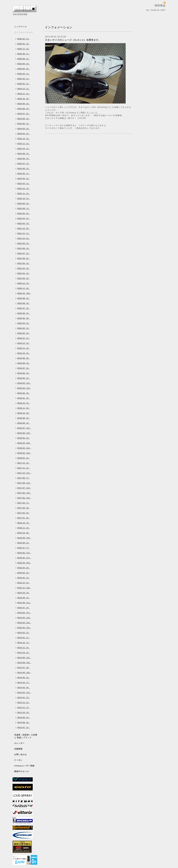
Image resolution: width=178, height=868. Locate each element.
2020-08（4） (24, 303)
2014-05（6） (24, 678)
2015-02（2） (24, 633)
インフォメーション (24, 32)
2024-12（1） (24, 89)
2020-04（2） (24, 323)
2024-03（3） (24, 129)
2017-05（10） (24, 498)
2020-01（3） (24, 338)
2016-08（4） (24, 543)
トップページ (20, 27)
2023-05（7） (24, 174)
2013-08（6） (24, 722)
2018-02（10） (24, 453)
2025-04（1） (24, 74)
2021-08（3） (24, 248)
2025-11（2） (24, 49)
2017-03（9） (24, 508)
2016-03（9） (24, 568)
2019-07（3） (24, 368)
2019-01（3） (24, 398)
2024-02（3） (24, 134)
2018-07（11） (24, 428)
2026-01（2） (24, 44)
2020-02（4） (24, 333)
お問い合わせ (20, 755)
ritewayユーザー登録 (24, 766)
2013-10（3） (24, 712)
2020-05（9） (24, 318)
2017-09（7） (24, 478)
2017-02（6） (24, 513)
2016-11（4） (24, 528)
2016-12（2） (24, 523)
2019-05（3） (24, 378)
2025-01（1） (24, 84)
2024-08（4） (24, 109)
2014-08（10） (24, 663)
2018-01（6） (24, 458)
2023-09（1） (24, 154)
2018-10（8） (24, 413)
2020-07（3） (24, 308)
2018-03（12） (24, 448)
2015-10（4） (24, 593)
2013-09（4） (24, 717)
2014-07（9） (24, 668)
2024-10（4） (24, 99)
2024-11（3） (24, 94)
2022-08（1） (24, 208)
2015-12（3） (24, 583)
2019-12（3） (24, 343)
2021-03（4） (24, 273)
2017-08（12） (24, 483)
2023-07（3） (24, 164)
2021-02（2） (24, 278)
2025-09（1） (24, 54)
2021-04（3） (24, 268)
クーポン (18, 760)
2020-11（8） (24, 288)
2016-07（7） (24, 548)
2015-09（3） (24, 598)
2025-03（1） (24, 79)
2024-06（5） (24, 119)
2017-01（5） (24, 518)
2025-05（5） (24, 69)
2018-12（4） (24, 403)
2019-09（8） (24, 358)
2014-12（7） (24, 643)
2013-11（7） (24, 708)
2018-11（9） (24, 408)
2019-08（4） (24, 363)
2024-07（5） (24, 114)
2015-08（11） (24, 603)
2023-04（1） (24, 179)
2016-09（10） (24, 538)
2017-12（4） (24, 463)
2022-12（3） (24, 189)
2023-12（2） (24, 139)
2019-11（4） (24, 348)
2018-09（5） (24, 418)
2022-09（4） (24, 203)
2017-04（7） (24, 503)
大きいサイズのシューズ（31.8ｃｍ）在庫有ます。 (73, 40)
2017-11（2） (24, 468)
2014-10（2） (24, 653)
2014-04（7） (24, 683)
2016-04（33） (24, 563)
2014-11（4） (24, 648)
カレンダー (19, 743)
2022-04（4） (24, 218)
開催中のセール (22, 771)
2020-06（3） (24, 313)
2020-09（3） (24, 298)
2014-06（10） (24, 673)
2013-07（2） (24, 727)
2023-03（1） (24, 184)
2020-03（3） (24, 328)
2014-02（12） (24, 693)
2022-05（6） (24, 213)
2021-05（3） (24, 263)
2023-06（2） (24, 169)
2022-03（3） (24, 223)
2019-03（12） (24, 388)
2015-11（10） (24, 588)
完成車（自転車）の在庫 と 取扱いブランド (26, 736)
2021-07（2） (24, 253)
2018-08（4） (24, 423)
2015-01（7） (24, 638)
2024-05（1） (24, 124)
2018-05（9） (24, 438)
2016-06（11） (24, 553)
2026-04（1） (24, 39)
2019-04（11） (24, 383)
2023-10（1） (24, 149)
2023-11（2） (24, 144)
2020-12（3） (24, 283)
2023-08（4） (24, 159)
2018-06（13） (24, 433)
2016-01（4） (24, 578)
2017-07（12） (24, 488)
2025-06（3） (24, 64)
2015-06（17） (24, 613)
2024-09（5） (24, 104)
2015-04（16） (24, 623)
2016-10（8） (24, 533)
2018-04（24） (24, 443)
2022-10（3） (24, 198)
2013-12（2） (24, 703)
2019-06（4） (24, 373)
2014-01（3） (24, 698)
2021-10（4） (24, 238)
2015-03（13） (24, 628)
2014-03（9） (24, 688)
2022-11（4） (24, 193)
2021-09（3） (24, 243)
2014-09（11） (24, 658)
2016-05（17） (24, 558)
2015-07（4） (24, 608)
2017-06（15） (24, 493)
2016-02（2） (24, 573)
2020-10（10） (24, 293)
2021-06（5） (24, 258)
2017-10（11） (24, 473)
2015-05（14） (24, 618)
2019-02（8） (24, 393)
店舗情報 (18, 749)
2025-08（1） (24, 59)
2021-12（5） (24, 228)
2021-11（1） (24, 233)
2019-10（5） (24, 353)
